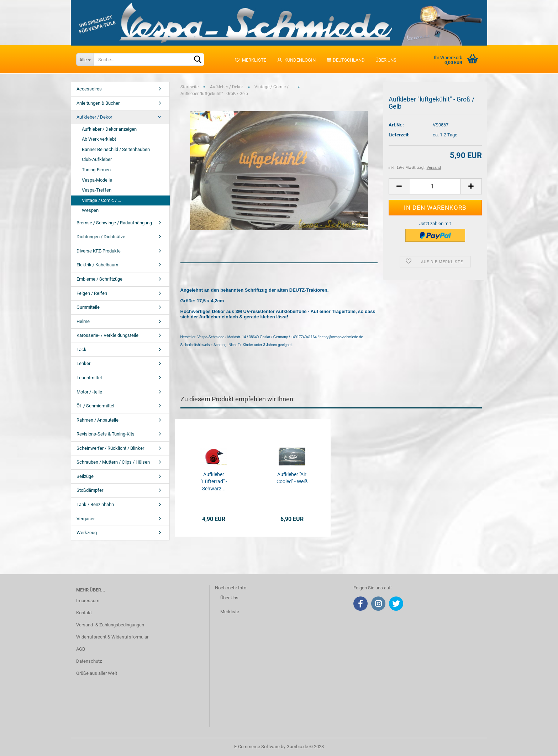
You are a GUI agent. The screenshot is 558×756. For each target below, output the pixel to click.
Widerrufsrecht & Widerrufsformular (112, 637)
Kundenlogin (296, 60)
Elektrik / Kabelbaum (97, 265)
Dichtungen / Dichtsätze (101, 237)
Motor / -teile (89, 392)
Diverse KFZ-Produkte (99, 251)
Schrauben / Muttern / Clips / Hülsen (113, 462)
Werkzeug (87, 533)
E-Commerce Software (257, 747)
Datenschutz (89, 661)
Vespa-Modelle (97, 180)
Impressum (88, 601)
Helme (83, 321)
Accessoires (89, 89)
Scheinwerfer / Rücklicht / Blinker (110, 448)
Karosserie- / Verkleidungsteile (107, 335)
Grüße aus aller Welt (97, 673)
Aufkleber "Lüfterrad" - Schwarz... (214, 481)
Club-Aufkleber (97, 159)
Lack (81, 350)
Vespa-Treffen (97, 190)
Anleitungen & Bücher (98, 103)
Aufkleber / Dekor (94, 117)
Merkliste (250, 60)
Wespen (90, 210)
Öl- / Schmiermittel (95, 406)
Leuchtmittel (89, 378)
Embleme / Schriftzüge (99, 279)
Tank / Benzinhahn (95, 504)
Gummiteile (88, 307)
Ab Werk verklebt (99, 139)
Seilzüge (85, 476)
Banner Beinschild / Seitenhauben (116, 149)
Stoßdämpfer (90, 490)
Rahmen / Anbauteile (98, 420)
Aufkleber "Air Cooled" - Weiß (292, 478)
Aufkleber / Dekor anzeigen (109, 129)
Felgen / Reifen (92, 293)
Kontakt (84, 613)
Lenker (83, 363)
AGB (81, 649)
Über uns (386, 60)
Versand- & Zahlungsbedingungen (110, 625)
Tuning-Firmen (96, 170)
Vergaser (86, 519)
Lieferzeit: (399, 135)
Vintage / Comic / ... (101, 200)
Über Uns (229, 598)
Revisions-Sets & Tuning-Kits (106, 434)
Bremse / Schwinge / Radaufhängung (114, 223)
